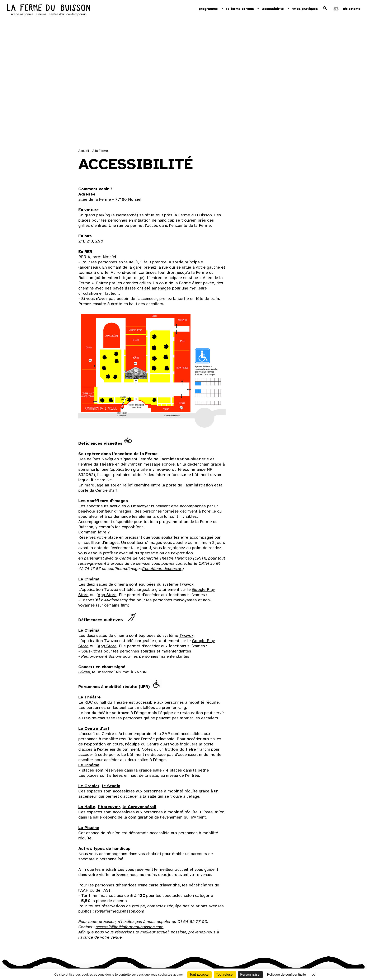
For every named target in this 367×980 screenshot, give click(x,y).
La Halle (87, 807)
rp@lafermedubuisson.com (120, 911)
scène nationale (22, 14)
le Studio (111, 786)
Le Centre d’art (94, 728)
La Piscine (89, 828)
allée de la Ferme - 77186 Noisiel (110, 199)
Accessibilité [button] (273, 9)
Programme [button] (208, 9)
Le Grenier (89, 786)
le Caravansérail (140, 807)
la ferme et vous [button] (240, 9)
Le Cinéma (89, 579)
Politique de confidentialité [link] (287, 974)
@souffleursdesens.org (163, 569)
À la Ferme (100, 151)
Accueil (84, 151)
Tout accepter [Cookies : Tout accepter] (199, 974)
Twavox (186, 584)
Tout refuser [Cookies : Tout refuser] (225, 974)
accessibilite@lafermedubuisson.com (130, 927)
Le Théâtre (90, 697)
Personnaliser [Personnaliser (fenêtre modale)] (250, 974)
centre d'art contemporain (68, 14)
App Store (107, 595)
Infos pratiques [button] (305, 9)
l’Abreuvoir (109, 807)
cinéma (41, 14)
